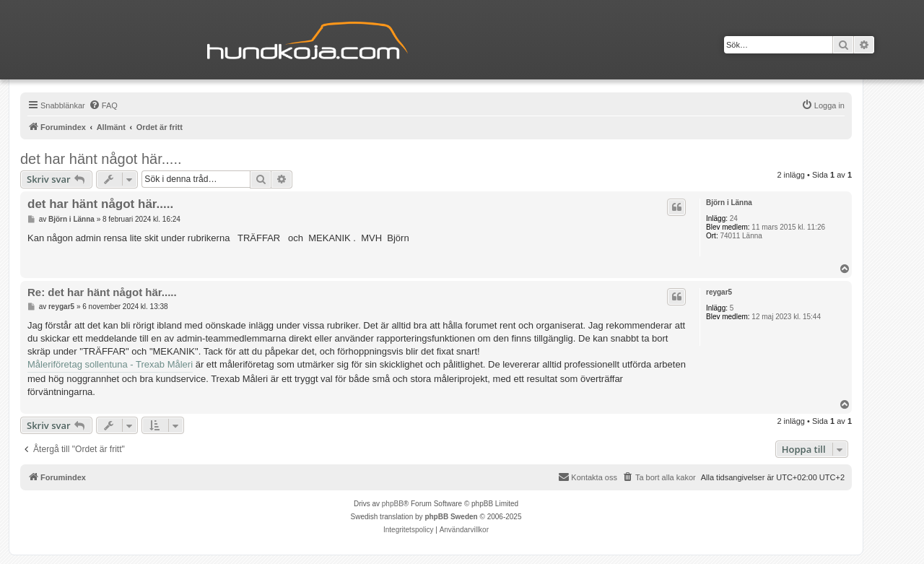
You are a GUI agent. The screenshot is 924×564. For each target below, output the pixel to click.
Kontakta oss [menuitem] (588, 477)
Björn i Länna (729, 203)
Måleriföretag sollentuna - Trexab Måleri (110, 364)
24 (734, 218)
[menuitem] (103, 105)
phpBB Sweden (451, 517)
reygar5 (719, 292)
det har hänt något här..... (101, 159)
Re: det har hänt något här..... (102, 292)
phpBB (393, 504)
